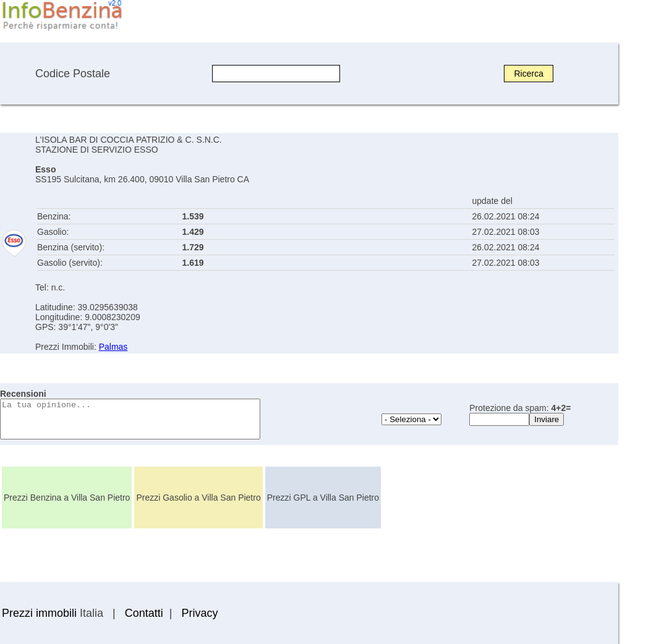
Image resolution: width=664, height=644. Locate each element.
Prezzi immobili (39, 613)
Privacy (199, 613)
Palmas (113, 347)
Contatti (144, 613)
